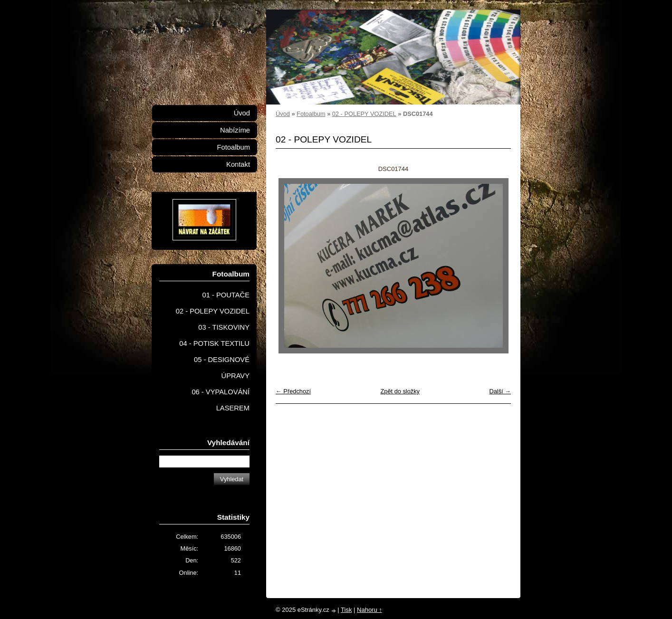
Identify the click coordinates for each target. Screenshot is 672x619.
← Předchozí (293, 391)
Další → (500, 391)
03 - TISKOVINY (224, 327)
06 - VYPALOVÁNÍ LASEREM (221, 400)
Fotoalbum (311, 114)
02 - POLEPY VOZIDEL (364, 114)
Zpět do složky (400, 391)
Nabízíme (235, 130)
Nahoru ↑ (370, 610)
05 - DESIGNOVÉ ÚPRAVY (222, 368)
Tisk (346, 610)
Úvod (283, 114)
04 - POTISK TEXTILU (214, 343)
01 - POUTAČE (226, 295)
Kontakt (238, 164)
